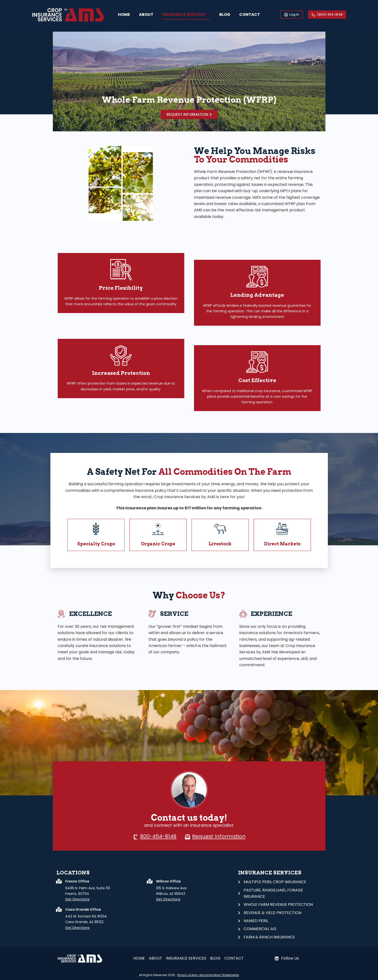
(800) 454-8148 (327, 14)
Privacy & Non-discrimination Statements (208, 975)
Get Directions (77, 899)
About (146, 14)
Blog (225, 14)
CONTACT (250, 14)
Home (124, 14)
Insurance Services (187, 15)
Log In (292, 14)
